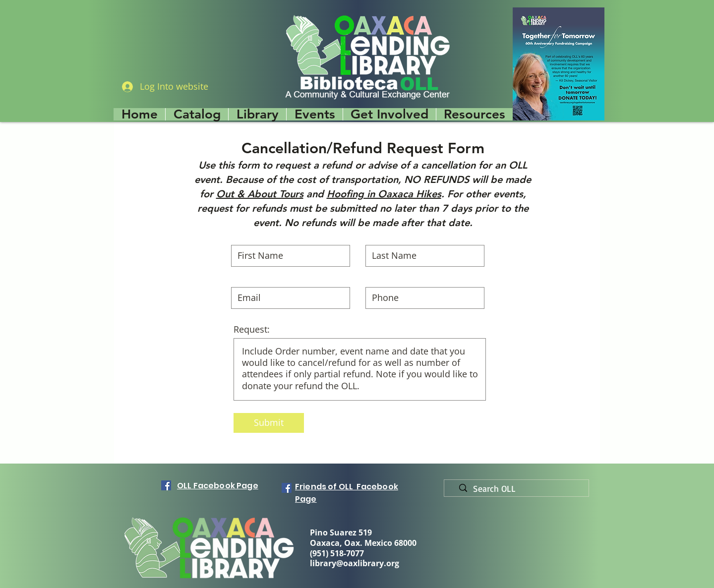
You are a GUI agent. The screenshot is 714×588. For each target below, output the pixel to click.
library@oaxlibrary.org (355, 563)
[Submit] (269, 423)
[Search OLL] (520, 489)
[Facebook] (166, 485)
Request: (252, 329)
